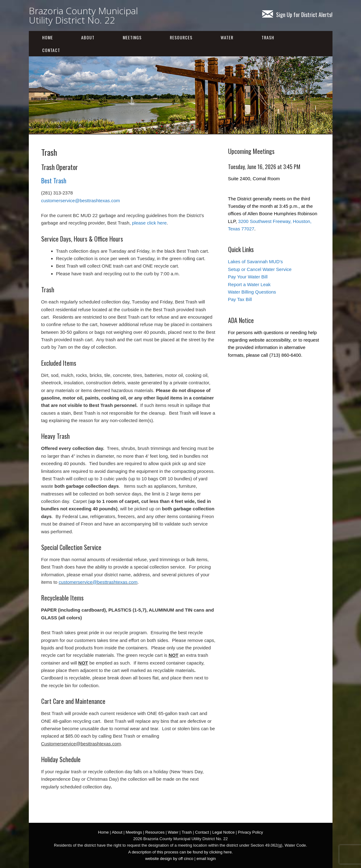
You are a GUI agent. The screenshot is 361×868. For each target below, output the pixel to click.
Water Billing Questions (252, 292)
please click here (149, 223)
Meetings (132, 37)
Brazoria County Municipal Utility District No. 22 (83, 15)
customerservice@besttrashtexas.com (81, 201)
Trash (268, 37)
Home (48, 37)
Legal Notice (223, 832)
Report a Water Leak (249, 284)
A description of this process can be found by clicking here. (180, 852)
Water (227, 37)
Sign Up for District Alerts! (297, 15)
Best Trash (54, 181)
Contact (51, 50)
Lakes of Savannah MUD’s (255, 262)
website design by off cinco (169, 859)
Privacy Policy (251, 832)
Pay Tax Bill (240, 299)
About (88, 37)
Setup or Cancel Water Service (260, 269)
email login (206, 859)
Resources (181, 37)
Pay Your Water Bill (248, 277)
